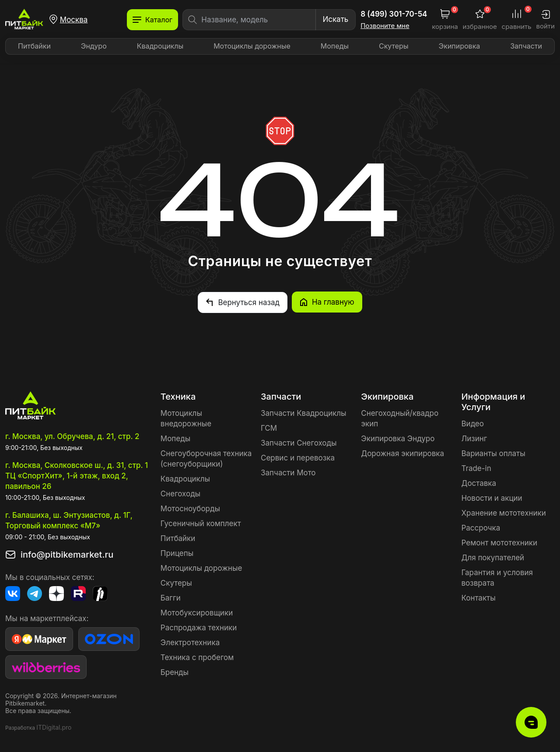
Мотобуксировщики (197, 612)
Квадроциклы (160, 46)
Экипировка (460, 46)
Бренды (175, 672)
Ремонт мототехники (499, 542)
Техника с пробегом (197, 657)
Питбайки (34, 46)
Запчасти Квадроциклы (303, 413)
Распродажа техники (199, 627)
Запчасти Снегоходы (299, 443)
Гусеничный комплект (201, 523)
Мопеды (335, 46)
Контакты (478, 597)
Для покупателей (493, 557)
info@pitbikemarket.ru (67, 554)
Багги (171, 597)
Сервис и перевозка (298, 457)
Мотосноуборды (190, 508)
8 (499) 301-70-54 (394, 14)
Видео (472, 423)
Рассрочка (481, 527)
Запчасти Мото (288, 472)
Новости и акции (492, 498)
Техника (178, 396)
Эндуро (94, 46)
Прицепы (177, 553)
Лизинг (474, 438)
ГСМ (269, 428)
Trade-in (476, 468)
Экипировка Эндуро (398, 438)
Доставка (479, 483)
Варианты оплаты (493, 453)
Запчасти (526, 46)
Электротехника (190, 642)
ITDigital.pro (54, 727)
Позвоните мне (385, 26)
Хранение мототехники (503, 513)
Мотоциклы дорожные (252, 46)
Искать (335, 19)
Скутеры (394, 46)
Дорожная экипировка (402, 453)
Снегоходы (180, 493)
